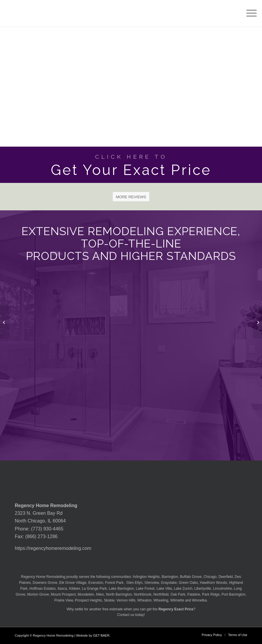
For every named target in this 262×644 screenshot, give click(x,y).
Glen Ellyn (134, 583)
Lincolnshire (222, 589)
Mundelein (86, 594)
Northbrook (143, 594)
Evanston (96, 583)
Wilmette (177, 600)
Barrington (170, 577)
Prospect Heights (88, 600)
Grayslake (169, 583)
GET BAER (101, 635)
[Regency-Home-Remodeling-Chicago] (32, 13)
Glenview (152, 583)
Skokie (109, 600)
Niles (100, 594)
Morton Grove (38, 594)
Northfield (161, 594)
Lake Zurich (183, 589)
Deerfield (226, 577)
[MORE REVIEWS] (131, 197)
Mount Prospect (63, 594)
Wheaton (144, 600)
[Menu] (249, 13)
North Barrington (119, 594)
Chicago (210, 577)
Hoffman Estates (43, 589)
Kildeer (75, 589)
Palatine (194, 594)
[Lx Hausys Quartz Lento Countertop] (5, 322)
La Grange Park (94, 589)
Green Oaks (188, 583)
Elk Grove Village (73, 583)
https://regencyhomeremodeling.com (53, 548)
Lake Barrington (121, 589)
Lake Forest (145, 589)
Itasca (62, 589)
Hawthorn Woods (214, 583)
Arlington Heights (146, 577)
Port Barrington (233, 594)
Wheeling (161, 600)
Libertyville (203, 589)
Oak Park (178, 594)
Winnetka (199, 600)
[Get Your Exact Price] (131, 165)
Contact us (126, 615)
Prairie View (64, 600)
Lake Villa (164, 589)
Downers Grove (45, 583)
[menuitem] (249, 13)
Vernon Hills (126, 600)
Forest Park (114, 583)
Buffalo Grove (191, 577)
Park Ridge (211, 594)
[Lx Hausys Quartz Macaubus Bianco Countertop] (257, 322)
